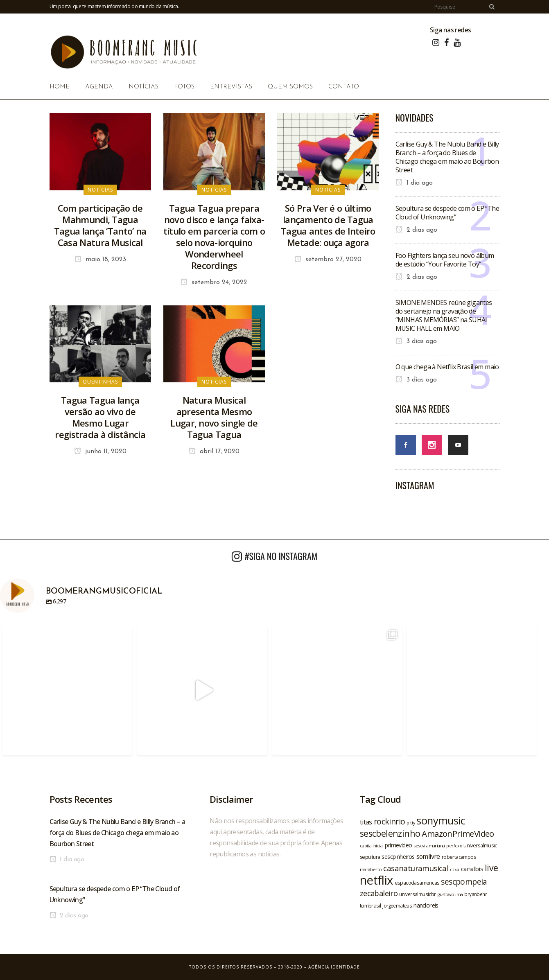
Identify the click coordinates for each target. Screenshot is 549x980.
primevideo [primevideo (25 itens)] (398, 845)
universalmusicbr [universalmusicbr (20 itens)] (417, 894)
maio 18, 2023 (100, 260)
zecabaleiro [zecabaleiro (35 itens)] (379, 893)
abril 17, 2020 (214, 452)
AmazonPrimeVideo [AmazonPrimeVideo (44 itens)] (458, 833)
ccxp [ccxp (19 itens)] (455, 869)
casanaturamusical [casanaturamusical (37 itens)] (416, 868)
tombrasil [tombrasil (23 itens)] (371, 905)
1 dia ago (414, 183)
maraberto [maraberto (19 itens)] (371, 869)
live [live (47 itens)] (491, 868)
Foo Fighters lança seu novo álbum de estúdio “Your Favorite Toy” (445, 260)
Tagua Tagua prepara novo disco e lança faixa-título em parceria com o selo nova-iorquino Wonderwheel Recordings (214, 237)
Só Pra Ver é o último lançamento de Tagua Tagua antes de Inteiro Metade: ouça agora (328, 225)
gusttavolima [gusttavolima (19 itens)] (450, 894)
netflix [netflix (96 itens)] (376, 880)
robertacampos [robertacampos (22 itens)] (459, 857)
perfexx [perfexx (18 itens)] (454, 846)
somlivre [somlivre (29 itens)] (428, 856)
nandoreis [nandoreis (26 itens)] (426, 905)
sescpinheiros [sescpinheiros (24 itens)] (398, 857)
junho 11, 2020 (100, 452)
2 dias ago (416, 230)
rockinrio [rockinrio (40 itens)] (390, 821)
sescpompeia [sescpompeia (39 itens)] (464, 882)
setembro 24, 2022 (214, 282)
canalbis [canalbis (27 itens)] (472, 869)
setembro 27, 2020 (328, 260)
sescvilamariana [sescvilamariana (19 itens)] (429, 846)
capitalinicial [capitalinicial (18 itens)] (372, 846)
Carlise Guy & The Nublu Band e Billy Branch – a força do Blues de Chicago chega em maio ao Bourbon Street (447, 157)
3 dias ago (416, 341)
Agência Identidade (334, 967)
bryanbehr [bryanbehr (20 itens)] (476, 894)
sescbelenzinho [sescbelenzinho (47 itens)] (390, 833)
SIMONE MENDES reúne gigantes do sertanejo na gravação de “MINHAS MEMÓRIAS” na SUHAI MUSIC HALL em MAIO (444, 315)
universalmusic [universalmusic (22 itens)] (480, 845)
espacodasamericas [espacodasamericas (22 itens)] (417, 883)
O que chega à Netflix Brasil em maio (447, 367)
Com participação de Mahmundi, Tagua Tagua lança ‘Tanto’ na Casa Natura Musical (100, 225)
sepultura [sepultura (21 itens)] (370, 857)
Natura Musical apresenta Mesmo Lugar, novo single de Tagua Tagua (214, 417)
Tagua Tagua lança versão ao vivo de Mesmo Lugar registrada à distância (100, 417)
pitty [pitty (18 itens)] (411, 823)
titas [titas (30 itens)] (366, 822)
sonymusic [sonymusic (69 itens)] (441, 821)
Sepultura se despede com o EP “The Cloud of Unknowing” (447, 213)
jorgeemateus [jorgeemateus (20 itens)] (397, 905)
